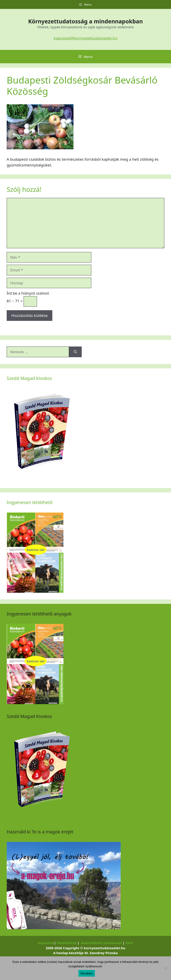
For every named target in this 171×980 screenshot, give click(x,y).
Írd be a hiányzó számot (28, 293)
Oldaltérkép (67, 943)
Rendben (87, 973)
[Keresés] (75, 352)
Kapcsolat (46, 943)
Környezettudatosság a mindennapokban (85, 21)
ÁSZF (129, 943)
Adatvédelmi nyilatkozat (101, 943)
